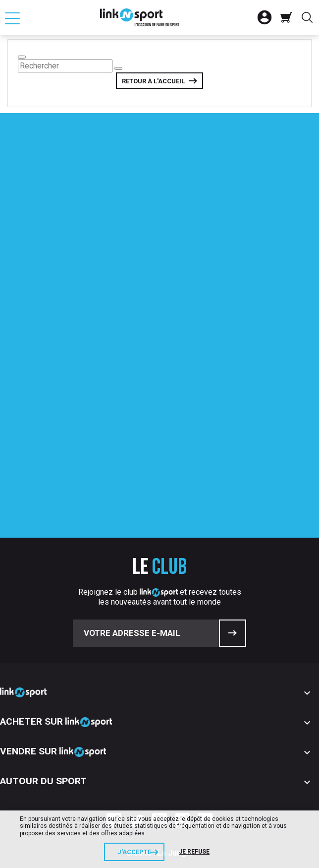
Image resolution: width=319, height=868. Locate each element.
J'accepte (134, 852)
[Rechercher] (65, 66)
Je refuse (194, 852)
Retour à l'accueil (153, 81)
